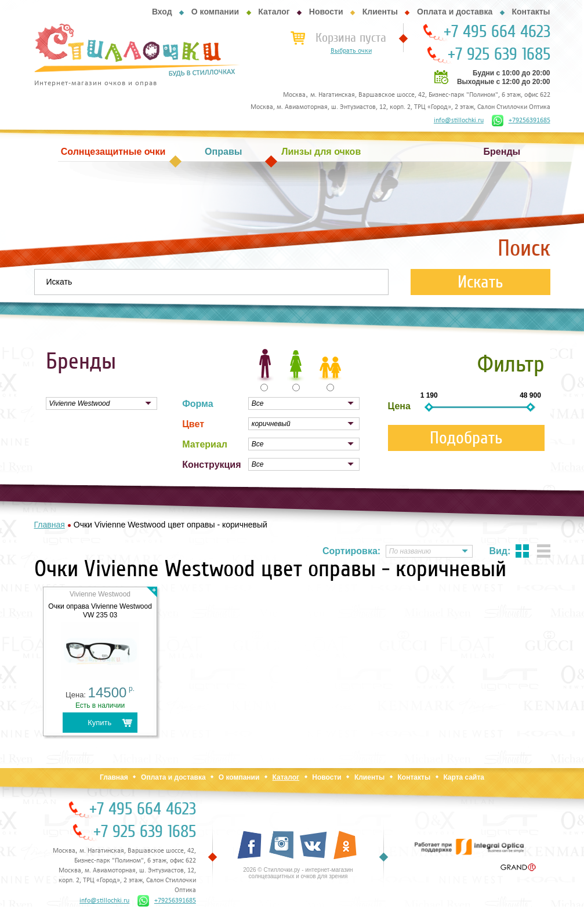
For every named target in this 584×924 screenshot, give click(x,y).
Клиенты (380, 12)
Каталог (274, 12)
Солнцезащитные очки (113, 152)
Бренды (502, 152)
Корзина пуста (351, 38)
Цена (399, 406)
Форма (198, 404)
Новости (326, 12)
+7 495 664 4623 (497, 32)
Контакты (531, 12)
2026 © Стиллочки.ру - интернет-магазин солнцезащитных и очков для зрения (298, 873)
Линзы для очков (321, 152)
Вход (162, 12)
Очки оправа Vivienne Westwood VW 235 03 (100, 611)
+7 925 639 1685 (499, 54)
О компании (215, 12)
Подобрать (466, 438)
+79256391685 (521, 121)
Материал (205, 444)
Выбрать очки (351, 51)
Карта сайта (464, 777)
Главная (114, 777)
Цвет (193, 424)
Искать (480, 282)
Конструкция (211, 465)
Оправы (223, 152)
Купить (99, 723)
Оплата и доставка (455, 12)
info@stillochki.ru (459, 121)
